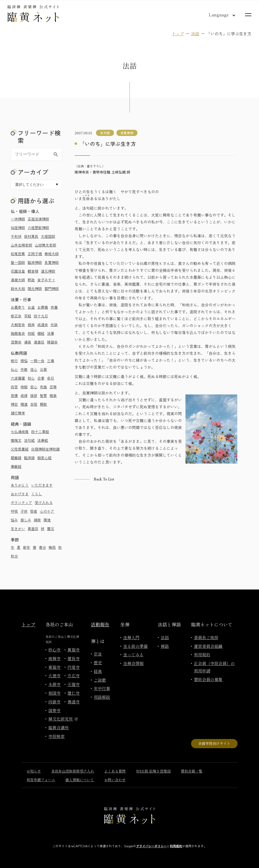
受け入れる (44, 502)
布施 (43, 387)
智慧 (43, 395)
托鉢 (54, 325)
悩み (14, 520)
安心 (34, 387)
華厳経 (16, 466)
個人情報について (80, 780)
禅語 (165, 646)
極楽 (53, 395)
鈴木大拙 (18, 288)
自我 (34, 404)
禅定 (14, 404)
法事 (51, 333)
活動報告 (100, 624)
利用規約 (202, 655)
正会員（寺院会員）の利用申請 (214, 667)
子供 (24, 511)
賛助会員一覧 (192, 771)
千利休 (16, 236)
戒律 (24, 395)
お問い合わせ (115, 780)
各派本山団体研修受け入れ (73, 771)
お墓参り (18, 307)
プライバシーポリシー (151, 846)
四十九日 (41, 316)
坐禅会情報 (133, 663)
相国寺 (54, 693)
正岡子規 (35, 254)
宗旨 (98, 654)
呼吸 (14, 511)
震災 (51, 529)
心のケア (47, 511)
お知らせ (34, 771)
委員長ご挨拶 (206, 637)
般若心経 (44, 458)
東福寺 (54, 667)
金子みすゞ (46, 280)
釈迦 (31, 280)
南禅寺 (54, 658)
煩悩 (24, 361)
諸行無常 (18, 413)
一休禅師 (18, 219)
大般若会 (18, 325)
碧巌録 (16, 458)
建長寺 (74, 658)
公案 (43, 369)
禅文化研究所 (63, 719)
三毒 (51, 361)
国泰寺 (54, 710)
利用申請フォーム (41, 780)
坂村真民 (31, 236)
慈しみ (26, 520)
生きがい (18, 529)
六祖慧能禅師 (38, 228)
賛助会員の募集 (208, 679)
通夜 (28, 342)
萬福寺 (74, 650)
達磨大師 (18, 280)
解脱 (43, 404)
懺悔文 (16, 440)
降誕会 (52, 342)
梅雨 (52, 547)
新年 (27, 547)
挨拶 (34, 395)
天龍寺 (74, 684)
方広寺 (74, 676)
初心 (31, 378)
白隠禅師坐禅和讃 (45, 449)
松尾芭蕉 (18, 254)
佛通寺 (74, 702)
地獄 (24, 387)
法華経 (43, 440)
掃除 (37, 520)
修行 (14, 361)
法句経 (29, 440)
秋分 (14, 556)
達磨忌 (39, 342)
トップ (178, 34)
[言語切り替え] (218, 15)
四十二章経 (40, 432)
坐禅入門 (131, 637)
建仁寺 (74, 693)
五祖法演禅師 (38, 219)
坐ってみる (133, 655)
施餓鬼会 (18, 333)
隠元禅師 (35, 288)
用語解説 (102, 697)
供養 (54, 307)
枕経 (31, 333)
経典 (98, 671)
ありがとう (20, 485)
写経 (28, 316)
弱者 (34, 511)
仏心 (14, 369)
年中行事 (102, 688)
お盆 (31, 307)
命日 (51, 378)
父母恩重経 (20, 449)
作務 (24, 369)
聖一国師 (18, 262)
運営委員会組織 (208, 646)
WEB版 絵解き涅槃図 (153, 771)
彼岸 (31, 325)
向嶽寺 (54, 702)
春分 (42, 547)
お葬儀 (43, 307)
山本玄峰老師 (21, 245)
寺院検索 (56, 736)
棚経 (41, 333)
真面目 (33, 529)
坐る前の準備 (135, 646)
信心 (34, 369)
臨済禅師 (35, 262)
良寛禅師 (52, 262)
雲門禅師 (52, 288)
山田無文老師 (45, 245)
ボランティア (21, 502)
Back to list (104, 479)
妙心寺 (54, 650)
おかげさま (20, 494)
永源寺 (54, 684)
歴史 (98, 662)
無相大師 (52, 254)
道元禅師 (48, 271)
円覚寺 (74, 667)
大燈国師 (48, 236)
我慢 (14, 395)
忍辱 (53, 387)
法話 (195, 34)
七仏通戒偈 (20, 432)
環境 (47, 520)
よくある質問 (115, 771)
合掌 (41, 378)
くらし (37, 494)
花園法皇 (18, 271)
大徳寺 (54, 676)
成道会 (43, 325)
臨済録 (29, 458)
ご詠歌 (100, 680)
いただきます (42, 485)
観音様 (33, 271)
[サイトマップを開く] (248, 15)
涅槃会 (16, 342)
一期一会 (37, 361)
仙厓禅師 (18, 228)
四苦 (14, 387)
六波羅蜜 (18, 378)
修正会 (16, 316)
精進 (24, 404)
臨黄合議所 (58, 727)
